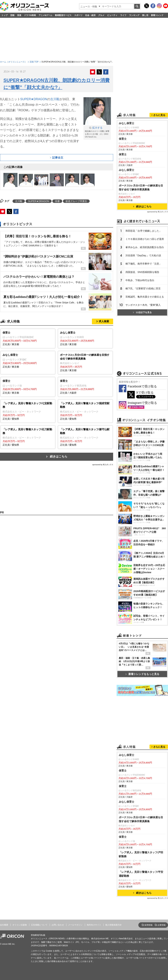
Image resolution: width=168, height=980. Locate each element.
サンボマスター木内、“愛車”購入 (143, 305)
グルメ (101, 15)
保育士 (123, 139)
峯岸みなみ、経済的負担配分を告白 (145, 247)
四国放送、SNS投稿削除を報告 (142, 272)
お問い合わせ (58, 925)
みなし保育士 (127, 123)
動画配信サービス (63, 15)
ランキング (134, 15)
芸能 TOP (34, 62)
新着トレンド (157, 15)
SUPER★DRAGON (34, 99)
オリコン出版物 (20, 925)
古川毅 (55, 99)
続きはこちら (59, 457)
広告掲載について (39, 925)
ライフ (123, 15)
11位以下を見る (142, 312)
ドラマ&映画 (30, 15)
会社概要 (4, 925)
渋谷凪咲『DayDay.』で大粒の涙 (143, 255)
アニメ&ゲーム (46, 15)
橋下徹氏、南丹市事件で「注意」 (143, 264)
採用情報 (148, 925)
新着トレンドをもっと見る (142, 674)
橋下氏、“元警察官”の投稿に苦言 (143, 288)
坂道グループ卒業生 (76, 201)
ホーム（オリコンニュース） (13, 62)
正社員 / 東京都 (28, 338)
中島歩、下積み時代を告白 (140, 280)
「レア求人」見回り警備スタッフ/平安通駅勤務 (141, 874)
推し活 (145, 15)
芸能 (12, 15)
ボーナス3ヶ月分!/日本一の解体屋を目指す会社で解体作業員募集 (141, 187)
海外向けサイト (94, 925)
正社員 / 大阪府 (85, 387)
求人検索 (104, 321)
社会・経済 (90, 15)
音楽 (19, 15)
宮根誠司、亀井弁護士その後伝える (145, 297)
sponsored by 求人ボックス (103, 465)
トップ (4, 15)
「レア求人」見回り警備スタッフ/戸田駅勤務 (141, 854)
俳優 (57, 201)
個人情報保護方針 (113, 925)
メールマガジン (75, 925)
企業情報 (161, 925)
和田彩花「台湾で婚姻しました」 (143, 231)
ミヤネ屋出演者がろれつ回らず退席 (145, 239)
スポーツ (78, 15)
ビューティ (112, 15)
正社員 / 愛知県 (28, 411)
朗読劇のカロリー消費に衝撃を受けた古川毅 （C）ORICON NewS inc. (97, 132)
